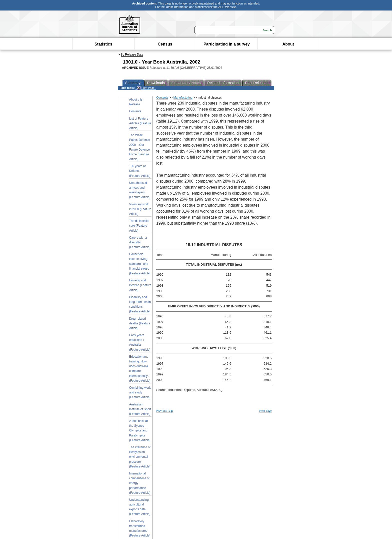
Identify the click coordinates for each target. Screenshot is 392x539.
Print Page (146, 88)
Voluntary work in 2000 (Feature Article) (140, 209)
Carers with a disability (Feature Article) (140, 242)
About (288, 44)
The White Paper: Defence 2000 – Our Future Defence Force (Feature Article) (140, 147)
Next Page (265, 411)
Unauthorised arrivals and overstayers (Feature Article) (140, 190)
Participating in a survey (227, 44)
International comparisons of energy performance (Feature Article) (140, 483)
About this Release (136, 102)
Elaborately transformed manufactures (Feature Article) (140, 528)
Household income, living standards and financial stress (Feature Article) (140, 264)
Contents (135, 111)
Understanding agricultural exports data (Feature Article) (140, 507)
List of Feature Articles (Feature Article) (140, 123)
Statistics (103, 44)
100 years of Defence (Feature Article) (140, 171)
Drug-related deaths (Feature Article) (140, 323)
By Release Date (132, 55)
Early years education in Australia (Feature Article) (140, 342)
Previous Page (165, 411)
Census (165, 44)
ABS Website (227, 7)
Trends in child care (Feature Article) (139, 226)
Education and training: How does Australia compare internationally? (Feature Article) (140, 369)
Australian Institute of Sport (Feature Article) (140, 409)
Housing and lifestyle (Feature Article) (140, 285)
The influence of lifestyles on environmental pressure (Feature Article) (140, 457)
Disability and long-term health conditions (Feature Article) (140, 304)
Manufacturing (183, 98)
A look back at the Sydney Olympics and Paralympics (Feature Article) (140, 431)
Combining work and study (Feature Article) (140, 392)
